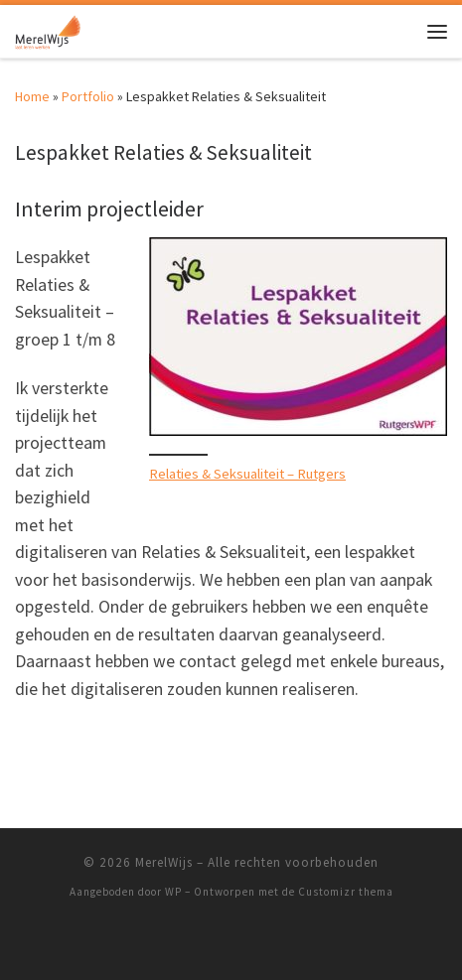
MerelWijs (164, 862)
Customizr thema (346, 892)
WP (173, 892)
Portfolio (88, 96)
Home (32, 96)
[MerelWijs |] (48, 29)
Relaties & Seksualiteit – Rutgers (247, 473)
